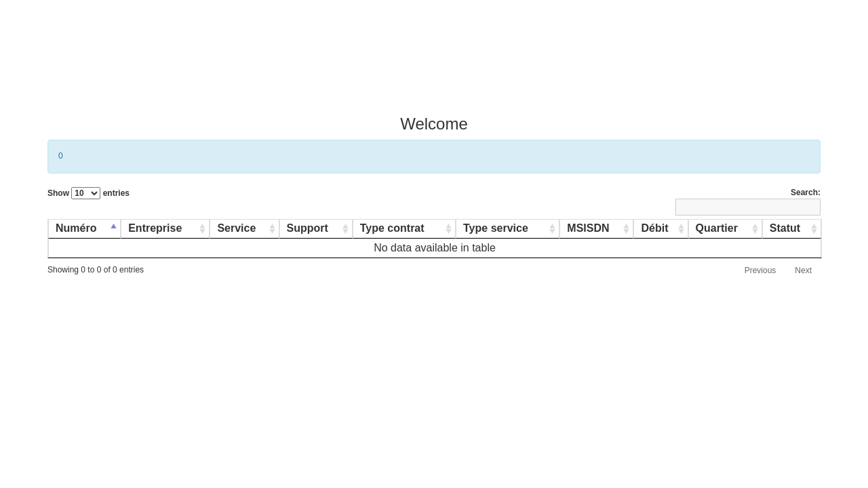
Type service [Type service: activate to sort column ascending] (496, 228)
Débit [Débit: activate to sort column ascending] (654, 228)
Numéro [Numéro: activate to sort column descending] (76, 228)
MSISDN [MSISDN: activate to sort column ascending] (588, 228)
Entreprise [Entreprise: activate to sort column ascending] (155, 228)
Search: (748, 202)
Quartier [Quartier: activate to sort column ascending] (717, 228)
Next (803, 270)
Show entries (88, 193)
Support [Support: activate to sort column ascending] (308, 228)
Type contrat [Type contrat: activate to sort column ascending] (392, 228)
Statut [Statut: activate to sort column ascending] (785, 228)
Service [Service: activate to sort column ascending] (236, 228)
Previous (761, 270)
